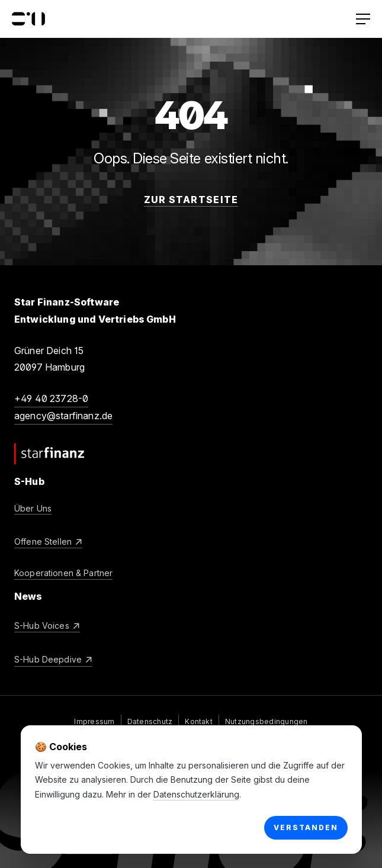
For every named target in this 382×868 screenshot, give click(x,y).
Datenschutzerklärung (196, 794)
